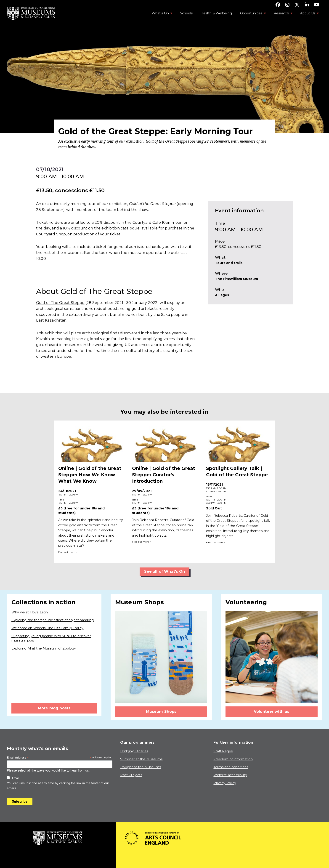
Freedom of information (233, 759)
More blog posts (54, 708)
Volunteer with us (272, 712)
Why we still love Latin (30, 612)
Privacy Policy (225, 783)
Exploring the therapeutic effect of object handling (53, 620)
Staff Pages (223, 751)
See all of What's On (165, 571)
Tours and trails (229, 263)
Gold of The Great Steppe (60, 303)
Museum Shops (161, 712)
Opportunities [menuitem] (251, 15)
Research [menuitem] (281, 15)
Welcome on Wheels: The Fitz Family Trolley (47, 628)
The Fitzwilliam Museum (236, 279)
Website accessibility (230, 775)
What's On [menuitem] (160, 15)
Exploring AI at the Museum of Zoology (44, 648)
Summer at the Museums (141, 759)
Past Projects (131, 775)
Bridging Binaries (134, 751)
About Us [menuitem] (307, 15)
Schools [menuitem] (186, 13)
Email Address (18, 758)
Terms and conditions (231, 767)
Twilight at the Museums (140, 767)
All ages (222, 295)
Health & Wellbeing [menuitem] (216, 13)
